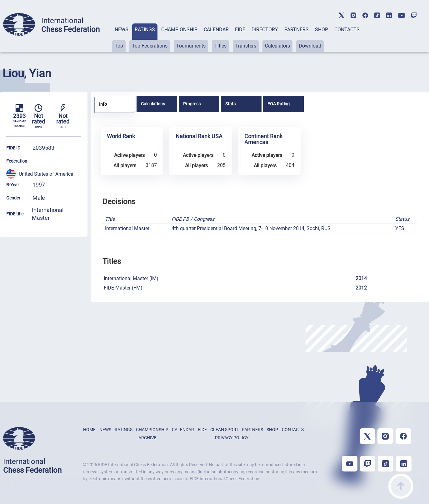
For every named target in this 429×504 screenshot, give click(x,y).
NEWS (122, 30)
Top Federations (150, 46)
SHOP (322, 30)
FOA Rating (279, 104)
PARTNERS (297, 30)
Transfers (246, 46)
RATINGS (145, 30)
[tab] (122, 38)
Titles (220, 46)
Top (119, 46)
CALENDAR (216, 30)
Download (310, 46)
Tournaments (191, 46)
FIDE (240, 30)
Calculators (277, 46)
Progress (192, 104)
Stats (230, 104)
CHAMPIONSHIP (179, 30)
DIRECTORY (265, 30)
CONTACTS (347, 30)
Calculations (153, 104)
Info (103, 104)
